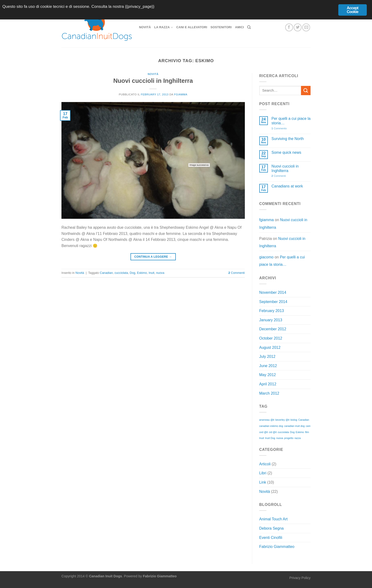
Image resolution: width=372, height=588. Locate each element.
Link (263, 482)
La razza (164, 27)
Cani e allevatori (192, 27)
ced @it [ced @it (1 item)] (264, 432)
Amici (240, 27)
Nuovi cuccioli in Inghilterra (153, 81)
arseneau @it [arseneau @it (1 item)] (267, 420)
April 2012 (268, 384)
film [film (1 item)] (307, 432)
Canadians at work (287, 186)
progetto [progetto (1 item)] (289, 438)
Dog (133, 273)
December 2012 (273, 329)
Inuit (151, 273)
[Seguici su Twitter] (298, 27)
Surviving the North (288, 139)
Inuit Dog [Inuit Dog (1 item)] (270, 438)
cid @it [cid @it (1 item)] (273, 432)
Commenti (237, 273)
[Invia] (306, 91)
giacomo (266, 257)
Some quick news (286, 152)
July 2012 (267, 357)
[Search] (249, 27)
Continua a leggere (153, 257)
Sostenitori (221, 27)
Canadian (106, 273)
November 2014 (273, 292)
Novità (145, 27)
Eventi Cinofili (271, 538)
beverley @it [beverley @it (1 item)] (282, 420)
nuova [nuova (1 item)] (280, 438)
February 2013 (272, 311)
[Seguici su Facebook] (289, 27)
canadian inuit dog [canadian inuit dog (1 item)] (295, 426)
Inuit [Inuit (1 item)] (262, 438)
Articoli (265, 464)
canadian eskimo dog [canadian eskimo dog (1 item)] (271, 426)
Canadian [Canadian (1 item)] (304, 420)
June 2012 (268, 366)
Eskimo (142, 273)
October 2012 (271, 338)
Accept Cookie (353, 10)
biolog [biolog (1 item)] (294, 420)
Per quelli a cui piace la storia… (291, 121)
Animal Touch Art (274, 519)
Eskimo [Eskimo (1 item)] (300, 432)
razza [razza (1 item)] (298, 438)
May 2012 (268, 375)
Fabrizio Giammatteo (277, 547)
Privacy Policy (300, 578)
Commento (279, 128)
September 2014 (273, 302)
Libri (263, 473)
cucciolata (121, 273)
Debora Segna (272, 528)
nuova (160, 273)
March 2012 (269, 393)
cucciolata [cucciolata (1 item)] (283, 432)
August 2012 (270, 348)
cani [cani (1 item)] (308, 426)
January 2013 (271, 320)
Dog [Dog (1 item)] (292, 432)
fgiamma (181, 94)
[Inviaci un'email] (306, 27)
